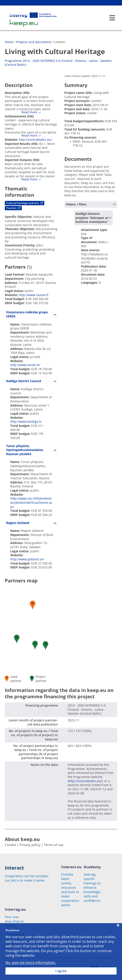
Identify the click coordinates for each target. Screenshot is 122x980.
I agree (61, 971)
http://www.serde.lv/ (25, 365)
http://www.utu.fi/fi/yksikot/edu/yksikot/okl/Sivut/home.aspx (31, 502)
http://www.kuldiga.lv (26, 421)
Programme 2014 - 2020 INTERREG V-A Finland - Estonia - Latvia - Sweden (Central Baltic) (58, 63)
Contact (10, 845)
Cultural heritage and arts (25, 203)
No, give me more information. (31, 963)
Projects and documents (34, 42)
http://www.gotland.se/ (27, 559)
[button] (46, 646)
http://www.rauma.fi (34, 295)
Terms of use (54, 845)
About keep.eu (22, 839)
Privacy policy (30, 845)
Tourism (13, 208)
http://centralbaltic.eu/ (35, 140)
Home (9, 42)
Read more (29, 112)
